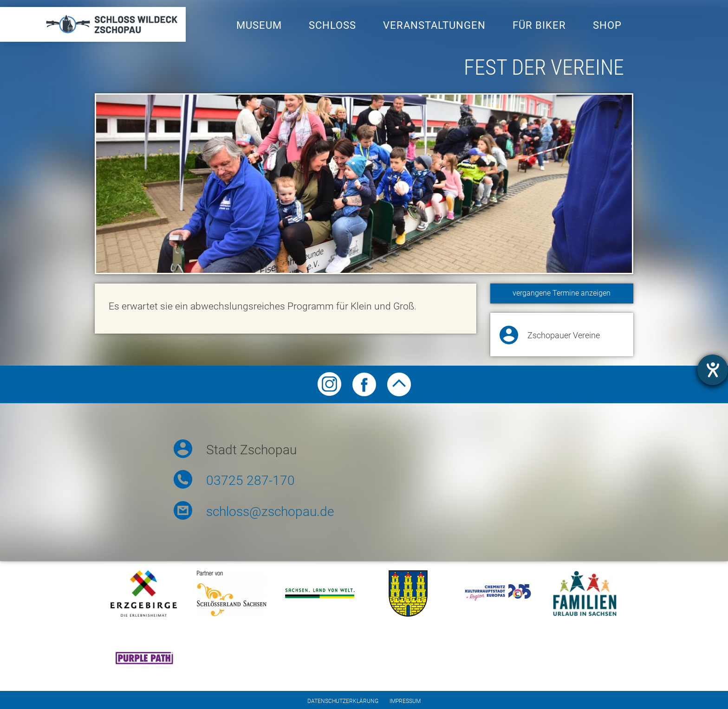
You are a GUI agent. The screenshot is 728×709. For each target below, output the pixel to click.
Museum (259, 25)
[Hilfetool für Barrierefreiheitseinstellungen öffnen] (713, 370)
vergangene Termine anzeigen (562, 293)
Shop (607, 25)
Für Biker (539, 25)
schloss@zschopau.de (270, 512)
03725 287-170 (250, 480)
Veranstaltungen (434, 25)
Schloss (332, 25)
